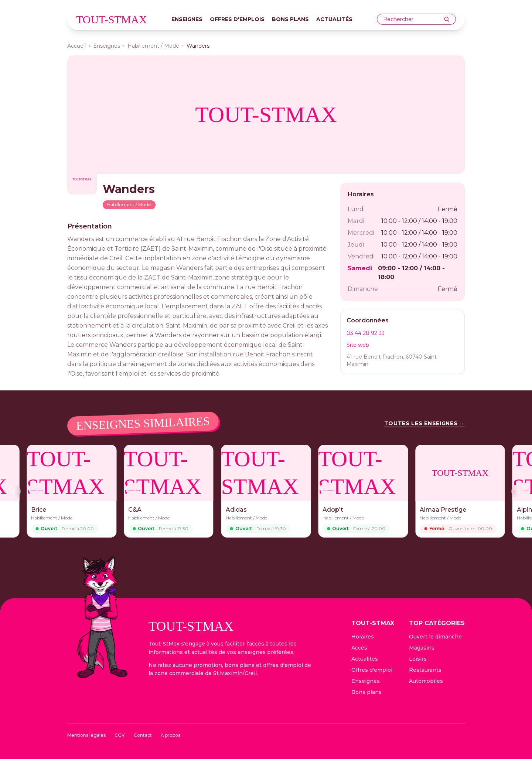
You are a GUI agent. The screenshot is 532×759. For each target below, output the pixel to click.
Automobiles (426, 681)
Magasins (422, 648)
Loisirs (418, 659)
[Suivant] (519, 491)
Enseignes (187, 19)
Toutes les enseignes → (424, 423)
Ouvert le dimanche (435, 637)
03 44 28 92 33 (366, 333)
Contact (143, 735)
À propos (170, 735)
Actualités (334, 19)
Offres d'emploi (372, 670)
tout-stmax (112, 19)
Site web (358, 345)
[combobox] (413, 19)
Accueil (76, 46)
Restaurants (425, 670)
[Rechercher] (447, 19)
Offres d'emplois (237, 19)
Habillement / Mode (153, 46)
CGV (120, 735)
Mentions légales (86, 735)
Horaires (363, 637)
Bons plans (290, 19)
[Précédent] (13, 491)
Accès (359, 648)
